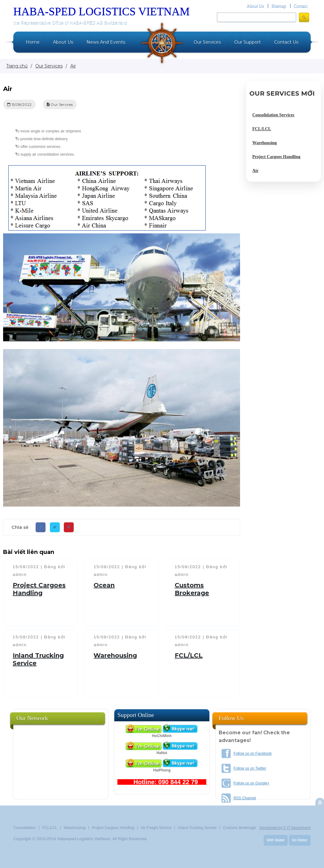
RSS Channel (245, 798)
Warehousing (115, 655)
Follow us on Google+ (252, 783)
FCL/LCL (189, 655)
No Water (300, 840)
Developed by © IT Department (285, 828)
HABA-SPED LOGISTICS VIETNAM (101, 11)
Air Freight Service (156, 828)
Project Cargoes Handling (39, 589)
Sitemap (279, 6)
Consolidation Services (274, 115)
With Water (276, 840)
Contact (301, 6)
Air (256, 171)
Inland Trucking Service (197, 828)
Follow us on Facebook (253, 754)
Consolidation (25, 828)
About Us (255, 6)
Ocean (104, 585)
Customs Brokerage (192, 589)
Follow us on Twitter (250, 768)
